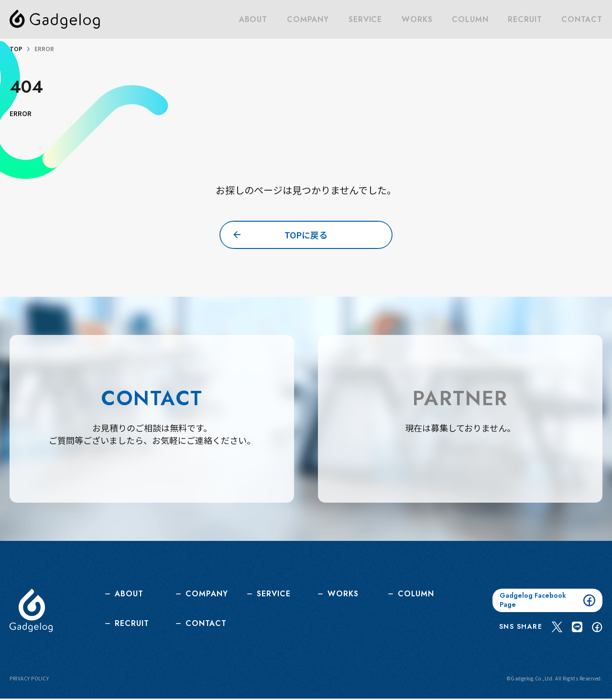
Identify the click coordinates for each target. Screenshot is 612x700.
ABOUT (255, 19)
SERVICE (367, 19)
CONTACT (582, 19)
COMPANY (310, 19)
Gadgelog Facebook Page (547, 602)
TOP (16, 49)
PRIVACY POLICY (29, 680)
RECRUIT (525, 19)
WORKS (418, 19)
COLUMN (471, 19)
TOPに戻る (306, 235)
